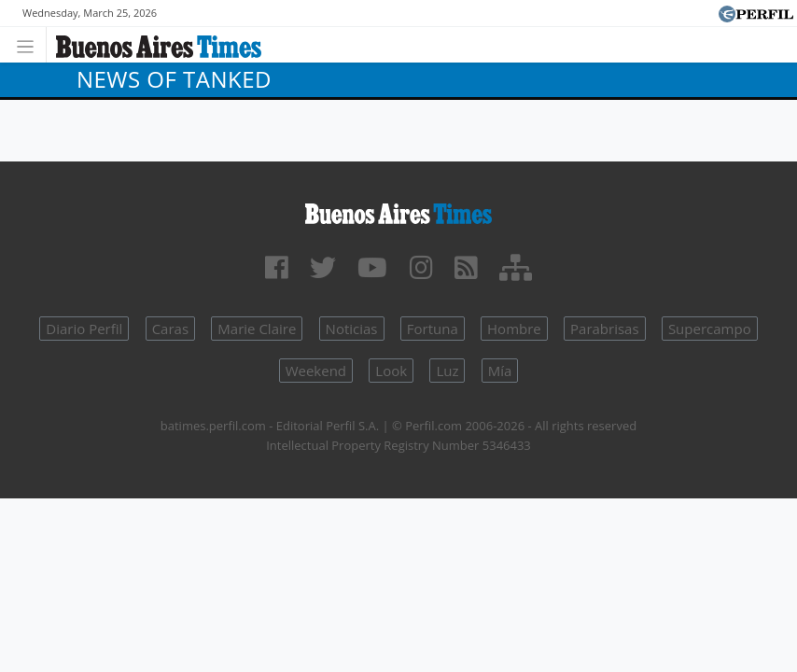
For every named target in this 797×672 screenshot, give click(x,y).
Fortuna (433, 329)
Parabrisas (605, 329)
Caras (170, 329)
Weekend (316, 371)
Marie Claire (257, 329)
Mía (500, 371)
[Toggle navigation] (30, 44)
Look (391, 371)
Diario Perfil (84, 329)
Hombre (514, 329)
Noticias (352, 329)
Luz (447, 371)
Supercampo (710, 329)
